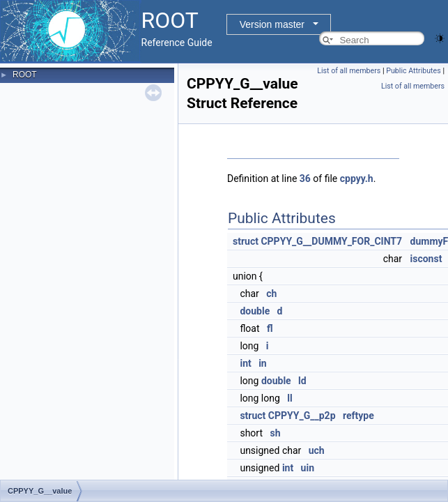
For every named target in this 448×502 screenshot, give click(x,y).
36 (305, 178)
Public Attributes (414, 71)
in (263, 363)
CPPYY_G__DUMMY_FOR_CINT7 (331, 241)
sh (275, 433)
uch (317, 450)
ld (302, 381)
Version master (272, 24)
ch (271, 294)
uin (308, 468)
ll (289, 398)
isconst (426, 259)
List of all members (349, 71)
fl (270, 328)
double (255, 311)
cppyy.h (357, 178)
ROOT (25, 75)
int (245, 363)
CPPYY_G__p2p (302, 416)
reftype (358, 416)
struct (246, 241)
